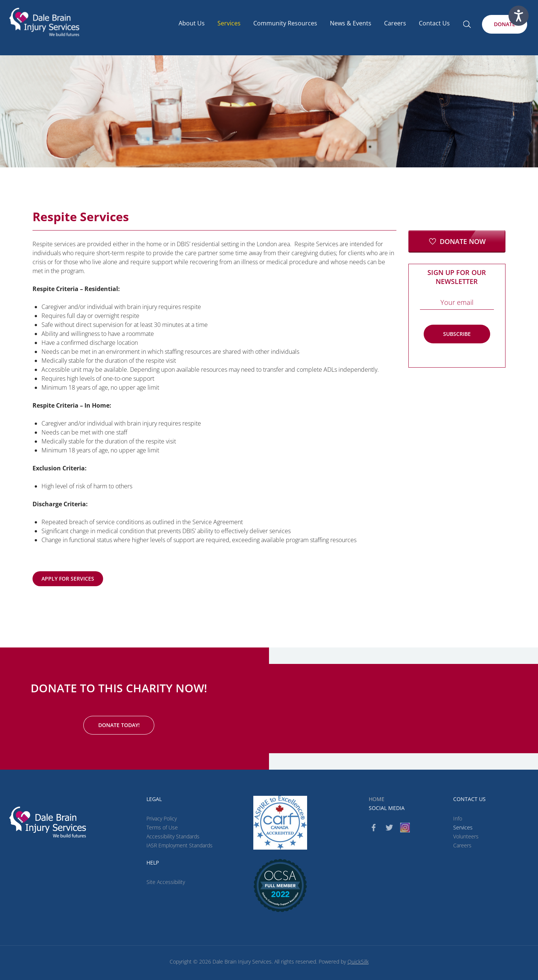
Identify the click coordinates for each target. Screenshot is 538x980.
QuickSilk (358, 962)
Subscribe (457, 334)
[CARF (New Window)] (280, 823)
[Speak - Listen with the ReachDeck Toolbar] (519, 16)
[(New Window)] (280, 885)
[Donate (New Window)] (505, 24)
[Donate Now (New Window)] (457, 241)
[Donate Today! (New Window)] (119, 725)
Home (377, 799)
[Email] (457, 302)
